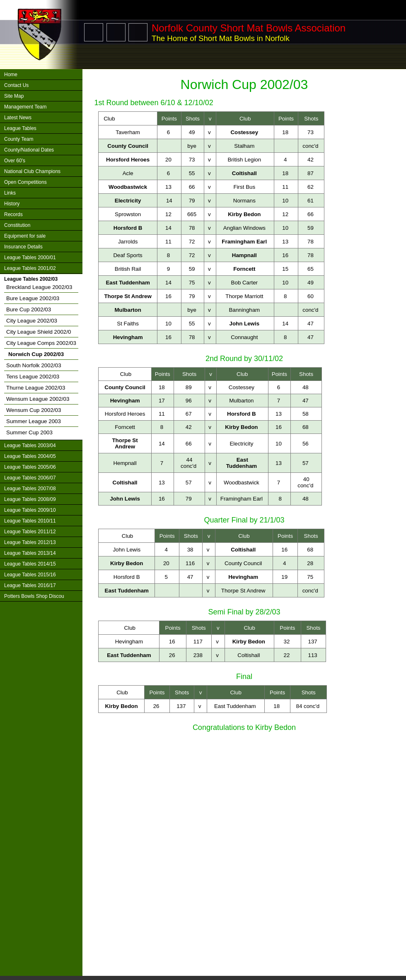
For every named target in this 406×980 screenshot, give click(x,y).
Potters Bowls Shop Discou (34, 596)
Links (10, 193)
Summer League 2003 (34, 421)
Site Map (14, 96)
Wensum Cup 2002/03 (34, 410)
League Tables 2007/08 (30, 489)
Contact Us (16, 85)
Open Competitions (25, 182)
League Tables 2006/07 (30, 478)
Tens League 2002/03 (33, 377)
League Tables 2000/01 (30, 258)
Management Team (25, 107)
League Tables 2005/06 (30, 467)
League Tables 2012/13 (30, 542)
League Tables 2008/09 (30, 499)
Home (11, 75)
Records (13, 214)
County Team (19, 139)
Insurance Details (23, 247)
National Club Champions (32, 171)
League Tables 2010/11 (30, 521)
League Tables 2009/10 (30, 510)
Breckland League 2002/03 (39, 287)
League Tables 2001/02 (30, 268)
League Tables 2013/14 (30, 553)
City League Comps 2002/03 (41, 343)
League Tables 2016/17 (30, 585)
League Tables (20, 128)
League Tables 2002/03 (31, 279)
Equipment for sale (25, 236)
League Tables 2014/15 (30, 564)
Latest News (18, 118)
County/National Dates (29, 150)
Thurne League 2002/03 (36, 388)
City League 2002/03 (32, 321)
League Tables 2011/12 (30, 532)
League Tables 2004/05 (30, 456)
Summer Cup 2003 (29, 432)
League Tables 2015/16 (30, 575)
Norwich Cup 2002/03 (36, 354)
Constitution (17, 225)
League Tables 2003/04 (30, 445)
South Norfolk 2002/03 (34, 365)
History (12, 204)
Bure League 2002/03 (33, 298)
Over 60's (15, 161)
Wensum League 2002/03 (38, 399)
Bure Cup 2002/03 (29, 309)
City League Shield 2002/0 (39, 332)
